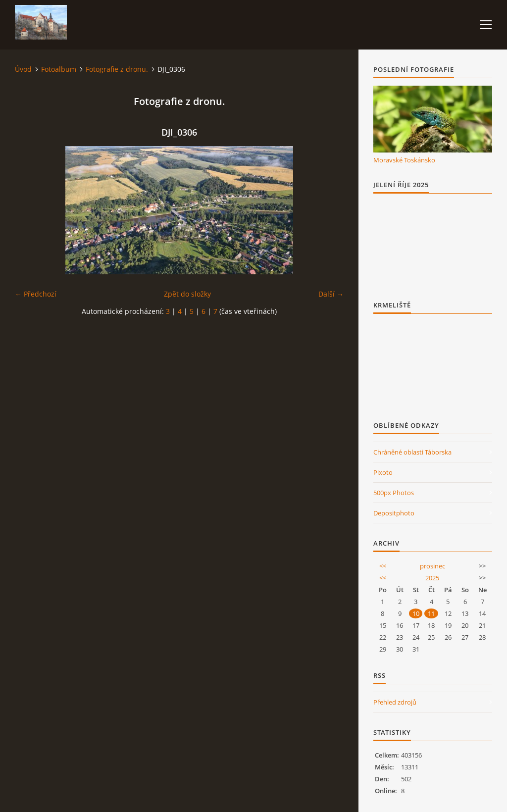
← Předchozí (36, 294)
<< (383, 566)
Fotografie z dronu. (117, 69)
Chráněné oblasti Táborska (412, 452)
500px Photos (394, 493)
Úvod (23, 69)
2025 (432, 578)
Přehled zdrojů (395, 702)
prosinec (432, 566)
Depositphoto (394, 513)
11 (431, 613)
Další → (331, 294)
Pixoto (383, 472)
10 (416, 613)
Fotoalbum (59, 69)
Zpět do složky (187, 294)
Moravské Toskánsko (404, 160)
